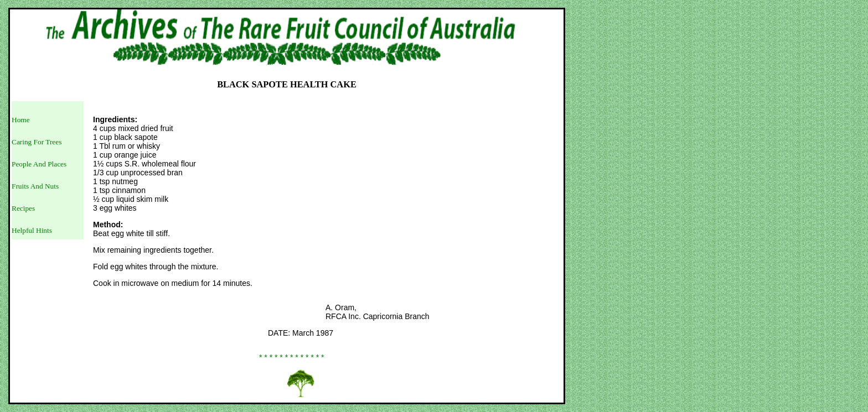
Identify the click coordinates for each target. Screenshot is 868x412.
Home (21, 120)
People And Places (39, 164)
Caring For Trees (37, 142)
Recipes (23, 208)
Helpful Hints (32, 230)
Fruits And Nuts (35, 186)
